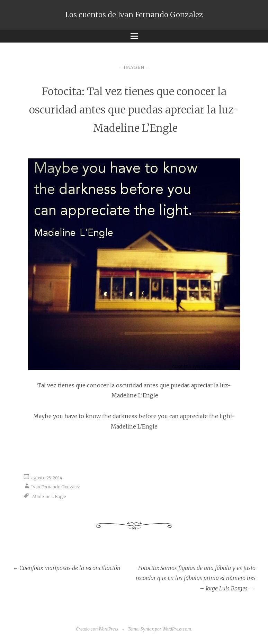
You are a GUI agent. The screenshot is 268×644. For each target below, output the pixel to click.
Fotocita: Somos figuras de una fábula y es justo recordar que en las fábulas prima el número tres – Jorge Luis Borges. (196, 578)
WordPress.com (177, 629)
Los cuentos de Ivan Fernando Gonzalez (134, 15)
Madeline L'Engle (49, 496)
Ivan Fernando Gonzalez (56, 487)
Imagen (134, 67)
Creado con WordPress (97, 629)
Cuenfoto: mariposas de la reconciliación (66, 568)
